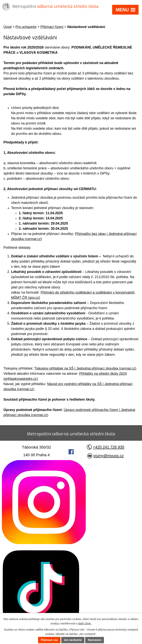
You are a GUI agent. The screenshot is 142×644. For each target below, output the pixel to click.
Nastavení (95, 640)
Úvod (7, 27)
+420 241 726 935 (109, 447)
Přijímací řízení (52, 27)
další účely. (85, 623)
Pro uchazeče (26, 27)
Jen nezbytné (73, 640)
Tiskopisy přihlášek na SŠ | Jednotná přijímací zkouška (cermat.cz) (85, 368)
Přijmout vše (49, 640)
